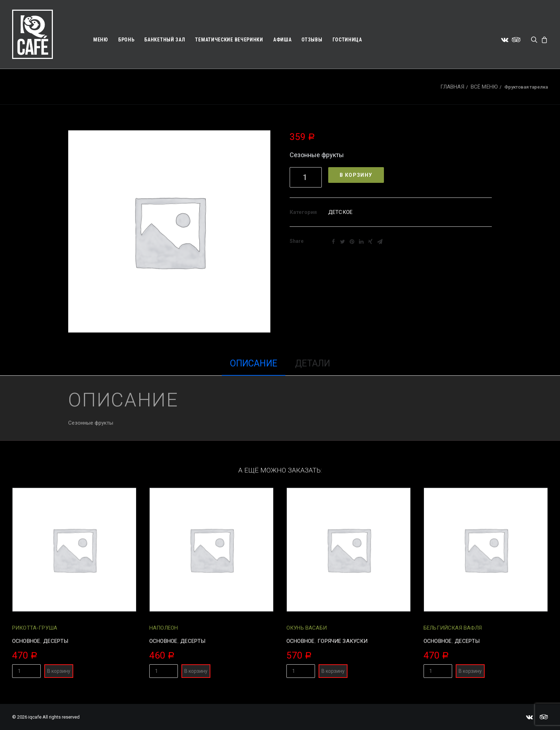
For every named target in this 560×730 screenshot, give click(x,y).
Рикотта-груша (35, 628)
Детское (340, 212)
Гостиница (347, 40)
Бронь (126, 40)
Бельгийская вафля (453, 628)
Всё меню (484, 87)
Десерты (56, 641)
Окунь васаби (307, 628)
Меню (101, 40)
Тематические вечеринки (229, 40)
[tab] (254, 367)
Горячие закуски (342, 641)
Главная (452, 87)
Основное (26, 641)
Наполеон (164, 628)
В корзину (356, 175)
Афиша (282, 40)
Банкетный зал (165, 40)
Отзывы (312, 40)
